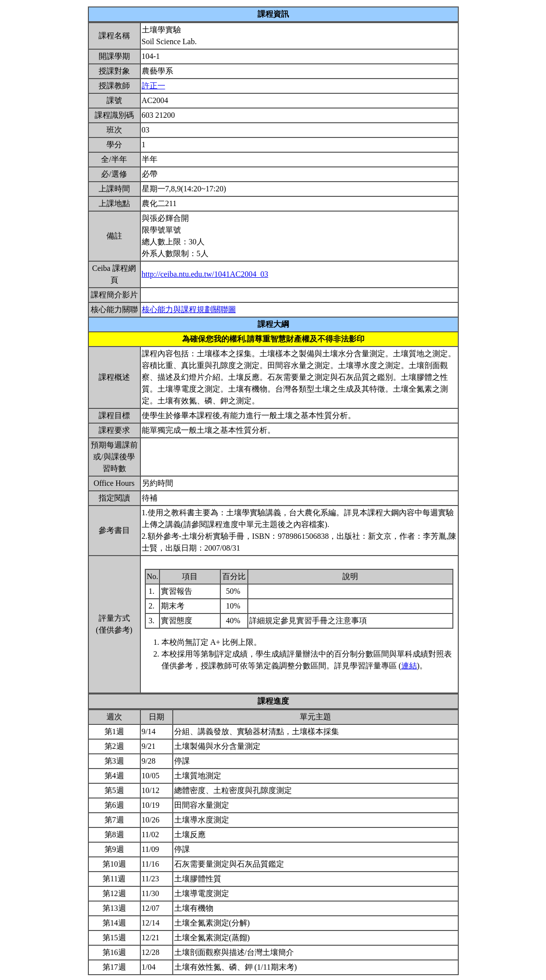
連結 (409, 666)
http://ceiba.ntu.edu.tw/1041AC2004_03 (205, 274)
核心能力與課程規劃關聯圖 (189, 309)
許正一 (154, 86)
